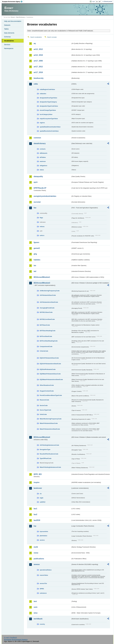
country (42, 624)
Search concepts (52, 37)
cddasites (43, 94)
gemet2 (37, 248)
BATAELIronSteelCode (47, 319)
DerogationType (45, 449)
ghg (35, 254)
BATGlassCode (45, 325)
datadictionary (40, 143)
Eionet (13, 17)
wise (36, 613)
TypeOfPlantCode (45, 458)
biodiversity (39, 78)
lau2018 (37, 520)
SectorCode (44, 405)
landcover (38, 488)
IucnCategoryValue (46, 114)
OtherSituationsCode (47, 385)
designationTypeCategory (48, 102)
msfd (36, 547)
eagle (41, 498)
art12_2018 (38, 55)
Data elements (9, 33)
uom (35, 607)
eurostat (37, 202)
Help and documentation (13, 21)
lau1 (35, 509)
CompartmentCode (46, 346)
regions (42, 123)
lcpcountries (44, 531)
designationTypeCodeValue (49, 106)
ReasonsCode (44, 400)
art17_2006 (38, 61)
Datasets (7, 25)
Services (7, 45)
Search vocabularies (36, 37)
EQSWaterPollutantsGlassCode (50, 374)
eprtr (36, 182)
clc (41, 494)
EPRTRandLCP (40, 188)
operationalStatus (46, 570)
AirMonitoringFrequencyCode (50, 291)
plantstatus (43, 536)
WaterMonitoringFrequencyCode (51, 419)
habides (37, 260)
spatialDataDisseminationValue (50, 127)
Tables (6, 29)
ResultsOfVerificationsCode (49, 454)
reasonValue (44, 575)
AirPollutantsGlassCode (48, 295)
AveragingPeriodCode (47, 308)
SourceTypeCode (45, 410)
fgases (36, 242)
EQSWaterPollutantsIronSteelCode (51, 379)
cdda (36, 84)
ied (35, 271)
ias (35, 265)
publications (39, 559)
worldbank (38, 619)
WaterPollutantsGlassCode (49, 423)
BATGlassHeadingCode (48, 331)
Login (93, 1)
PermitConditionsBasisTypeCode (51, 395)
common (37, 138)
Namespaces (9, 48)
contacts (43, 149)
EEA (13, 2)
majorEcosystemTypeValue (49, 119)
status (42, 170)
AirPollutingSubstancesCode (49, 445)
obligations (43, 166)
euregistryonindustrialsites (45, 196)
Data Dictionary (20, 17)
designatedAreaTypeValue (48, 98)
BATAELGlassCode (46, 312)
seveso (37, 564)
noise (36, 553)
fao (35, 208)
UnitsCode (43, 414)
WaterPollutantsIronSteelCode (50, 429)
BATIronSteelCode (46, 336)
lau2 (35, 514)
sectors (42, 540)
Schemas (7, 37)
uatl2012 (42, 502)
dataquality (38, 176)
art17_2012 (38, 67)
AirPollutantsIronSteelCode (49, 302)
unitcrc (42, 235)
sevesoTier (43, 583)
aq (35, 43)
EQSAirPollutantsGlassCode (49, 358)
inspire (36, 482)
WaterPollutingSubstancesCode (50, 467)
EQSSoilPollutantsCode (48, 369)
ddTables (43, 157)
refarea (42, 227)
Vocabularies (9, 41)
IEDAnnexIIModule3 (42, 283)
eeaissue (43, 161)
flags (41, 218)
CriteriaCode (44, 351)
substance (43, 593)
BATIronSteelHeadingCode (49, 341)
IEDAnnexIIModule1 (42, 277)
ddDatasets (43, 153)
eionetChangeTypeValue (48, 110)
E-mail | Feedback (11, 638)
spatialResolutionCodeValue (49, 131)
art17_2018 (38, 72)
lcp (35, 526)
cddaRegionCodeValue (47, 89)
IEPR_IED (38, 474)
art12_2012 (38, 49)
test (35, 601)
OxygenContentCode (47, 391)
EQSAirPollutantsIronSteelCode (50, 364)
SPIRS (42, 589)
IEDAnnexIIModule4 (42, 437)
